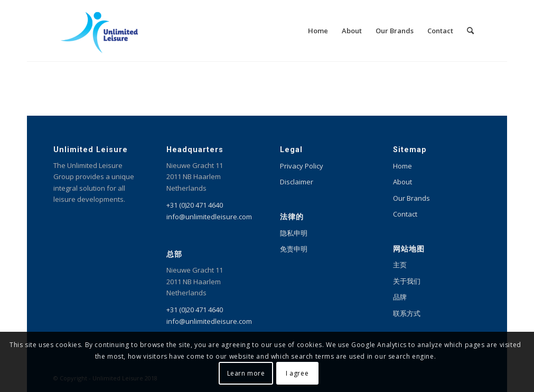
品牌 (400, 297)
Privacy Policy (302, 166)
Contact (405, 214)
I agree (297, 373)
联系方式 (407, 313)
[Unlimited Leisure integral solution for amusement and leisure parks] (100, 31)
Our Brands (411, 198)
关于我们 (407, 281)
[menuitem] (318, 31)
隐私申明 (294, 233)
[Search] (470, 31)
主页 (400, 265)
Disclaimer (297, 182)
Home (402, 166)
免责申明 (294, 249)
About (402, 182)
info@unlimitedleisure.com (209, 217)
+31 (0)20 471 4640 (195, 205)
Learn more (246, 373)
